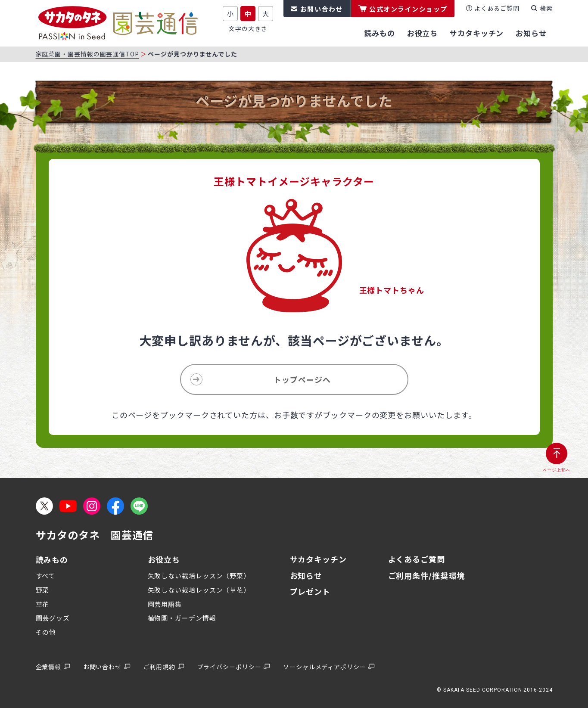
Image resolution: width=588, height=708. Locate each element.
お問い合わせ (322, 9)
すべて (46, 576)
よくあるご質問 (497, 8)
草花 (43, 604)
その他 (46, 632)
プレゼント (310, 591)
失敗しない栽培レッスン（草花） (199, 590)
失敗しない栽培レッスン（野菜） (199, 576)
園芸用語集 (165, 604)
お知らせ (306, 575)
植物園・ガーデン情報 (182, 618)
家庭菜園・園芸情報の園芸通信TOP (87, 54)
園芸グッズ (53, 618)
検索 (546, 8)
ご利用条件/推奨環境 (426, 575)
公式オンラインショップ (408, 9)
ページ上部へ (557, 470)
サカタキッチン (318, 559)
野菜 (43, 590)
